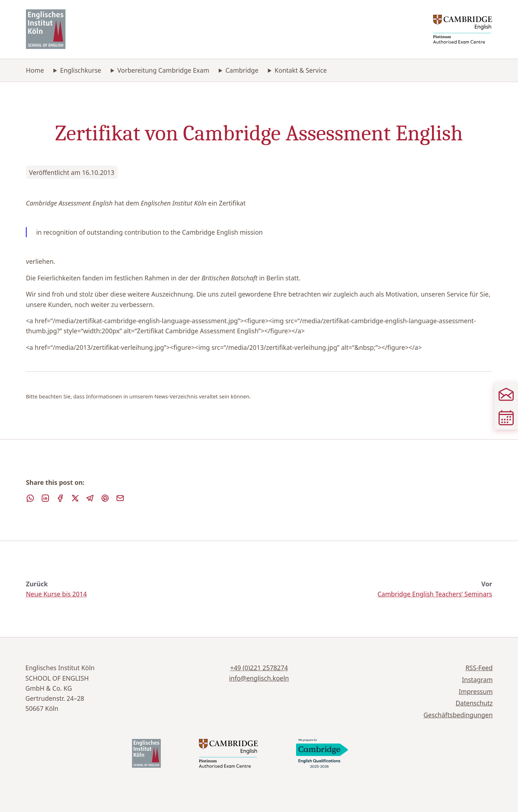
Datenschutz (474, 703)
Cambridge (242, 70)
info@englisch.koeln (259, 678)
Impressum (476, 691)
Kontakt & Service (301, 70)
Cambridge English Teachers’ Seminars (435, 594)
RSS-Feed (479, 668)
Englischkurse (81, 70)
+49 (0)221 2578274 (259, 668)
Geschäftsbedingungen (458, 715)
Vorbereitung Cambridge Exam (163, 70)
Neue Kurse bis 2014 (56, 594)
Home (35, 70)
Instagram (477, 680)
